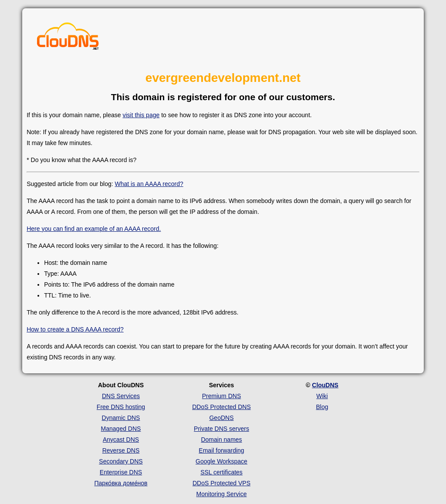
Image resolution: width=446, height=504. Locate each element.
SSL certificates (221, 472)
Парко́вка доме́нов (121, 483)
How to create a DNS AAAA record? (75, 329)
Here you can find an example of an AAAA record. (94, 229)
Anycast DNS (121, 440)
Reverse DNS (121, 450)
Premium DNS (221, 396)
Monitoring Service (222, 494)
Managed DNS (121, 429)
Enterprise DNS (121, 472)
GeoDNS (221, 418)
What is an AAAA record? (149, 184)
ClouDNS (325, 385)
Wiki (322, 396)
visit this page (141, 115)
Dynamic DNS (121, 418)
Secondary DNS (121, 461)
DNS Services (121, 396)
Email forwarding (221, 450)
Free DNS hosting (121, 407)
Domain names (221, 440)
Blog (322, 407)
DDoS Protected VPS (221, 483)
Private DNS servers (221, 429)
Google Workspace (221, 461)
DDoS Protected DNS (221, 407)
